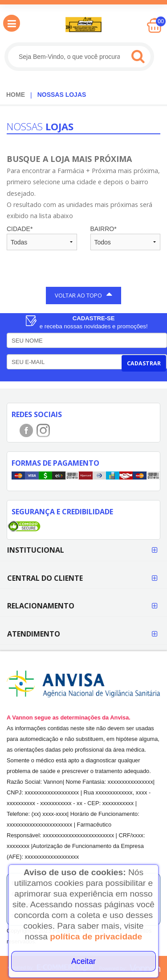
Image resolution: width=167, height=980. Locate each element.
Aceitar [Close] (83, 961)
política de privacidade (96, 937)
